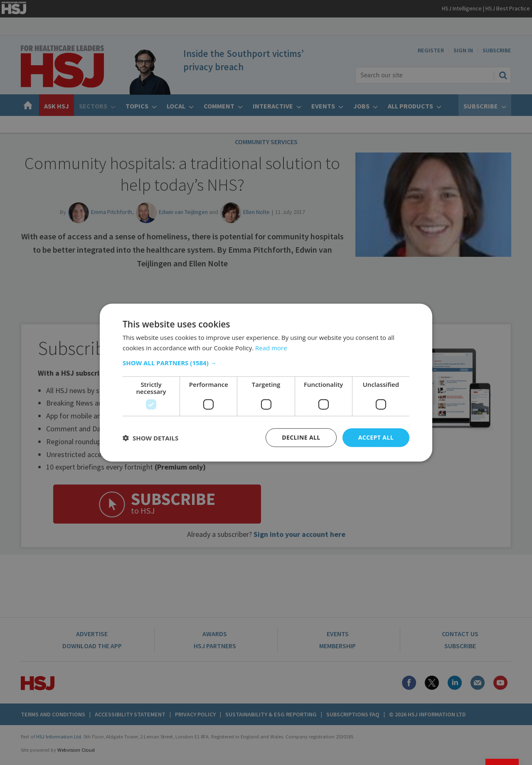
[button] (266, 363)
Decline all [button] (301, 437)
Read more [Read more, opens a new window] (271, 347)
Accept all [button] (376, 437)
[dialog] (266, 382)
